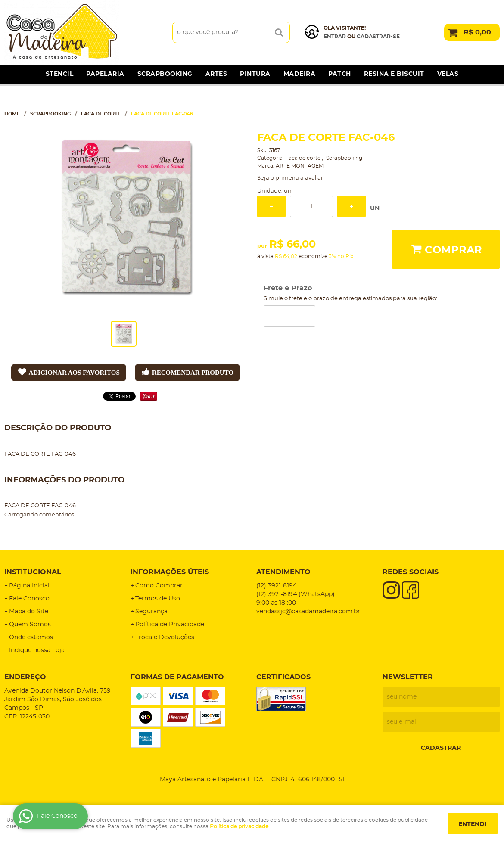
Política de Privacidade (170, 625)
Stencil (60, 74)
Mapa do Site (29, 612)
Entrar (335, 37)
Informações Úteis (170, 572)
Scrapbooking (165, 74)
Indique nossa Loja (37, 650)
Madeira (300, 74)
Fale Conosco (29, 599)
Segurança (151, 612)
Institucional (33, 572)
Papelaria (105, 74)
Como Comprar (159, 586)
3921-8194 (277, 586)
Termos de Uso (158, 599)
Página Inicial (29, 586)
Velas (448, 74)
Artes (216, 74)
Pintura (255, 74)
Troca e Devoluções (165, 637)
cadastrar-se (378, 37)
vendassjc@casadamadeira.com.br (308, 612)
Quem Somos (30, 625)
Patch (340, 74)
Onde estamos (31, 637)
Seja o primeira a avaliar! (291, 178)
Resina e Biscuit (394, 74)
